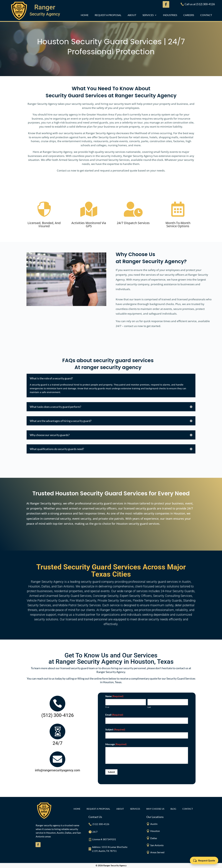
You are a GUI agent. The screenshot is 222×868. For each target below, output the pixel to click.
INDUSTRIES (170, 15)
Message (116, 744)
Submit (111, 772)
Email (114, 715)
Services (148, 15)
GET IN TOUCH (157, 68)
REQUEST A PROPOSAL (108, 15)
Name (114, 696)
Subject (115, 729)
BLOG (173, 809)
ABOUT (132, 15)
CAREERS (189, 15)
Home (85, 15)
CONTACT (206, 15)
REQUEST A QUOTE (68, 68)
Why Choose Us (155, 809)
